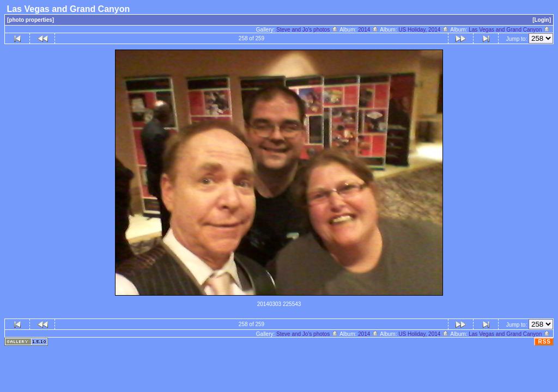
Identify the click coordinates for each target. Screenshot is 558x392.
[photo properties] (31, 20)
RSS (544, 342)
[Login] (542, 20)
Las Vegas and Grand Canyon (510, 30)
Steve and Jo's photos (307, 30)
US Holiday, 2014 (424, 30)
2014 (368, 30)
